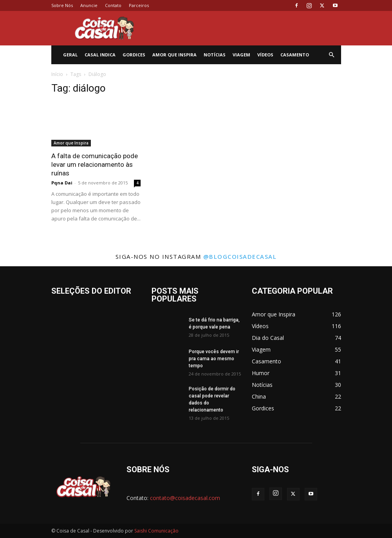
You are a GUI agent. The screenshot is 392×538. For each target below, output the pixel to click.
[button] (332, 55)
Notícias (215, 55)
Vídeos (265, 55)
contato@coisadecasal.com (185, 498)
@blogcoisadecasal (240, 256)
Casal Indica (100, 55)
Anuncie (89, 5)
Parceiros (139, 5)
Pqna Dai (62, 183)
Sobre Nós (62, 5)
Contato (113, 5)
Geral (70, 55)
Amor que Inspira (174, 55)
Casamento (295, 55)
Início (57, 74)
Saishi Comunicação (156, 531)
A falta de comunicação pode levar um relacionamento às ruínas (95, 164)
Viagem (241, 55)
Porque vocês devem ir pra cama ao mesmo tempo (214, 359)
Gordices (134, 55)
